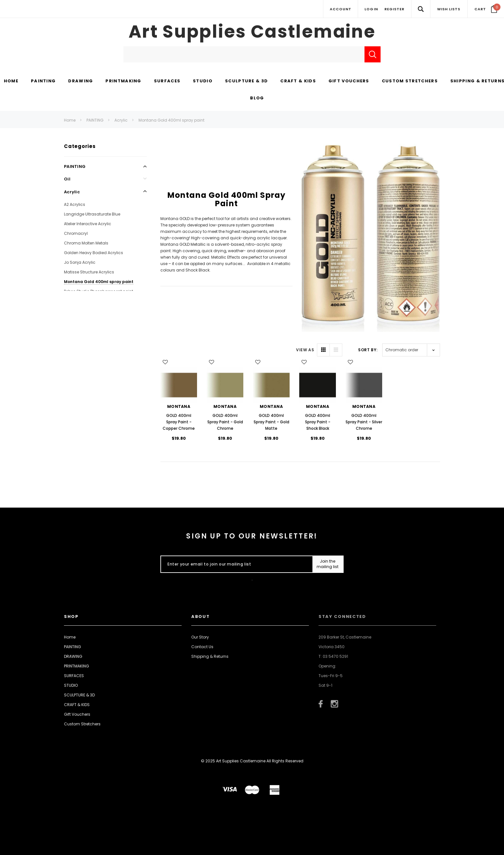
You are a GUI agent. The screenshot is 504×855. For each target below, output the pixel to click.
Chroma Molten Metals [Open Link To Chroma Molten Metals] (86, 243)
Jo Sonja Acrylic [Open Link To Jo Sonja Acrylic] (80, 262)
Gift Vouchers (77, 714)
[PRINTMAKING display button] (123, 81)
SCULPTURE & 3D (79, 695)
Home (70, 120)
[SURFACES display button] (167, 81)
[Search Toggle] (421, 9)
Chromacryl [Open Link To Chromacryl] (76, 233)
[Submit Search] (373, 54)
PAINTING (95, 120)
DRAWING (73, 656)
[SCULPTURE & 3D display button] (246, 81)
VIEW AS (305, 350)
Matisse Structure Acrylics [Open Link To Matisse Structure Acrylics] (89, 272)
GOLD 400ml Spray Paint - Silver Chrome (364, 422)
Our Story (200, 637)
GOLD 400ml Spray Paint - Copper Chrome (179, 422)
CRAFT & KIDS (77, 705)
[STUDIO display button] (203, 81)
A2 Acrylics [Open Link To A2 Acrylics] (75, 204)
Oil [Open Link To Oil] (67, 179)
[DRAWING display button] (81, 81)
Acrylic (121, 120)
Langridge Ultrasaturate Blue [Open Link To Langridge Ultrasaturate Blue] (92, 214)
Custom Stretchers (82, 724)
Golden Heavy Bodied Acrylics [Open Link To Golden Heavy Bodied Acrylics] (94, 253)
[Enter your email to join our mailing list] (235, 564)
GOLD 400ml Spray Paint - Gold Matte (271, 422)
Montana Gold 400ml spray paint (171, 120)
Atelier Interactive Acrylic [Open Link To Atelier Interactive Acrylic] (88, 224)
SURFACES (74, 676)
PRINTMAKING (76, 666)
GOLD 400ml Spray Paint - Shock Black (318, 422)
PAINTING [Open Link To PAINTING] (75, 166)
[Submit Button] (328, 564)
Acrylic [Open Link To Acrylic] (72, 192)
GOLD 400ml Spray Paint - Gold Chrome (225, 422)
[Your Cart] (486, 9)
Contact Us (202, 647)
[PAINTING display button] (43, 81)
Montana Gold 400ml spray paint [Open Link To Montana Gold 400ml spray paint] (99, 282)
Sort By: (368, 350)
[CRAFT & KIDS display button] (298, 81)
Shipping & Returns (210, 656)
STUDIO (71, 685)
